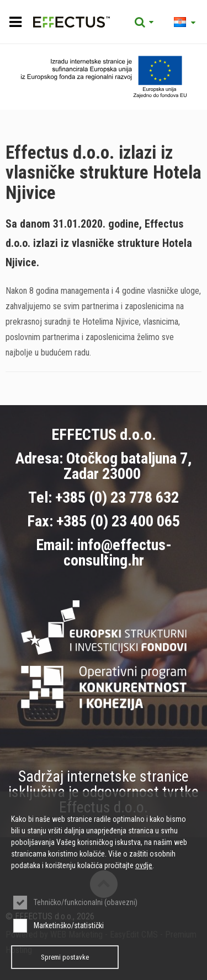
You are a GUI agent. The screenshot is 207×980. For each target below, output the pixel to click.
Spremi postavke (65, 957)
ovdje (144, 865)
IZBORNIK (15, 22)
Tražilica (144, 22)
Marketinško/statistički (69, 925)
